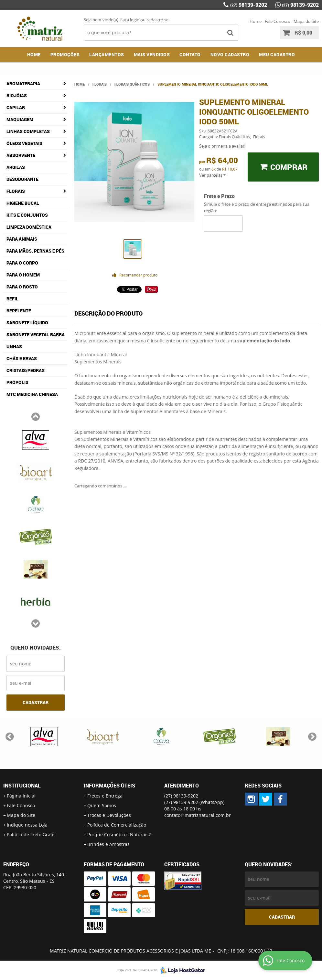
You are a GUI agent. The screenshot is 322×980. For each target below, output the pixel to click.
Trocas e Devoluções (109, 815)
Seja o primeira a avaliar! (222, 146)
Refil (12, 299)
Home (256, 21)
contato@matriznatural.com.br (198, 815)
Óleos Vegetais (24, 143)
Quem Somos (102, 805)
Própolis (17, 382)
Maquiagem (20, 119)
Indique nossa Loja (27, 825)
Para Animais (22, 239)
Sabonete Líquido (27, 323)
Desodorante (22, 179)
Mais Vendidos (152, 54)
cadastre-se (157, 20)
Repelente (19, 311)
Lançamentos (107, 54)
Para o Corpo (22, 263)
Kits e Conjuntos (27, 215)
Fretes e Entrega (105, 796)
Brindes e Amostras (108, 844)
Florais (16, 191)
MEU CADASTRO (277, 54)
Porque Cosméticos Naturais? (119, 834)
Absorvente (21, 155)
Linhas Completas (28, 131)
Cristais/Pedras (26, 370)
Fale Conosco (278, 21)
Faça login (130, 20)
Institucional (22, 786)
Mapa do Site (306, 21)
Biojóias (17, 95)
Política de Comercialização (117, 825)
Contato (190, 54)
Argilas (16, 167)
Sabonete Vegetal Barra (36, 334)
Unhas (14, 346)
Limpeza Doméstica (29, 227)
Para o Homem (23, 275)
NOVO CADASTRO (230, 54)
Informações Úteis (109, 786)
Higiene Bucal (23, 203)
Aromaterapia (23, 83)
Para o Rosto (22, 287)
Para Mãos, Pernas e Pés (35, 251)
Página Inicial (21, 796)
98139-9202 (249, 5)
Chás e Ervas (22, 358)
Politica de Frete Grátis (31, 834)
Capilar (16, 107)
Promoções (65, 54)
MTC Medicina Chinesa (32, 394)
